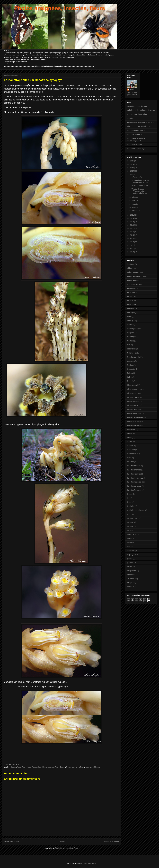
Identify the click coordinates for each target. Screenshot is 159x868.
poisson (130, 563)
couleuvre (131, 361)
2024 (132, 168)
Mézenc (130, 526)
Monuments (132, 534)
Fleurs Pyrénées (133, 422)
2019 (132, 222)
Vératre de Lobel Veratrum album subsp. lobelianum (139, 191)
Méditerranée (132, 518)
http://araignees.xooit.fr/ (136, 130)
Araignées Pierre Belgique (137, 106)
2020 (132, 218)
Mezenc (97, 767)
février (135, 207)
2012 (132, 245)
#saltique (131, 264)
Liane (129, 502)
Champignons (132, 329)
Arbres (130, 296)
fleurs (19, 767)
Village (130, 583)
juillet (134, 197)
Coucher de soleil (134, 357)
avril (134, 201)
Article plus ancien (111, 842)
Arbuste (130, 301)
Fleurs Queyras (133, 425)
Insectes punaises (134, 486)
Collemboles (132, 353)
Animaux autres (133, 272)
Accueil (62, 842)
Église (130, 377)
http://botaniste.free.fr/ (136, 144)
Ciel (129, 345)
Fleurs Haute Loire (73, 767)
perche (130, 559)
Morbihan (131, 538)
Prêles (130, 567)
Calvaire (130, 325)
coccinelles (131, 349)
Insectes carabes (134, 466)
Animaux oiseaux (134, 280)
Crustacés (131, 369)
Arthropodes (132, 304)
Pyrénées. (131, 575)
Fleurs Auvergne (48, 767)
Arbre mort (131, 292)
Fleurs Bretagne (133, 401)
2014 (132, 238)
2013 (132, 242)
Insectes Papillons (134, 482)
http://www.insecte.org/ (136, 149)
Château (130, 341)
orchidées (131, 551)
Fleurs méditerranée (135, 417)
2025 (132, 164)
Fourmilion (131, 430)
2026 (132, 161)
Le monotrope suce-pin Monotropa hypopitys (140, 181)
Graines (130, 446)
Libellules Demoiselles (136, 510)
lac (128, 498)
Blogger (93, 863)
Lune (129, 514)
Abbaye (130, 268)
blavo (132, 90)
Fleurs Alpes (26, 767)
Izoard (130, 494)
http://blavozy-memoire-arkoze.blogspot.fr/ (136, 140)
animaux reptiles (133, 284)
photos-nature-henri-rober (137, 114)
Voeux (130, 587)
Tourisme (131, 579)
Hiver (129, 458)
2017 (132, 228)
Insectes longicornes (135, 478)
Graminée (131, 450)
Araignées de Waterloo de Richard (140, 122)
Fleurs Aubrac (37, 767)
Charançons (132, 337)
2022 (132, 174)
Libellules (131, 506)
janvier (135, 211)
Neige (129, 542)
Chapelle (131, 333)
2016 (132, 232)
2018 (132, 225)
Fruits (82, 767)
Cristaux (130, 365)
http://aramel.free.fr (134, 134)
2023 (132, 171)
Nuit (129, 546)
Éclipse (130, 373)
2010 (132, 252)
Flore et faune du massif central (139, 126)
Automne (131, 309)
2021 (132, 215)
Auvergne (131, 313)
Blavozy (13, 767)
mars (134, 204)
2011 (132, 249)
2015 (132, 235)
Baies (129, 317)
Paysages (131, 555)
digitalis (130, 118)
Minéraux (131, 530)
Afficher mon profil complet (132, 94)
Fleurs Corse (132, 409)
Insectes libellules (134, 474)
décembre (136, 177)
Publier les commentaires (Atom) (67, 848)
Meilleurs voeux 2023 (140, 186)
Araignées (131, 288)
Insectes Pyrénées (134, 490)
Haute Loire (89, 767)
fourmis (130, 434)
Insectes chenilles (134, 470)
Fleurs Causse (60, 767)
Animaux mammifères (136, 276)
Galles (130, 442)
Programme (132, 571)
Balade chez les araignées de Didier (141, 110)
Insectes (130, 462)
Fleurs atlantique (134, 389)
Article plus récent (12, 842)
